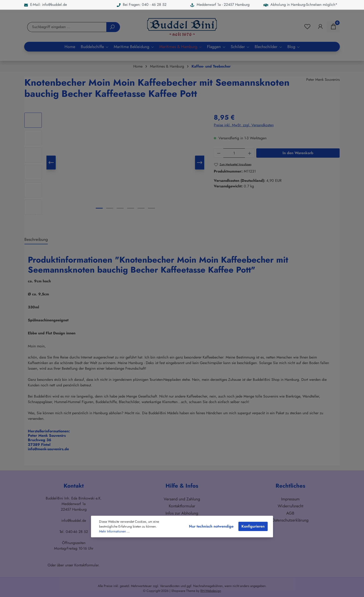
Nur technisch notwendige (211, 526)
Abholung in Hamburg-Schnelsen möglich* (300, 5)
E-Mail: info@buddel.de (45, 5)
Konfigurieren (253, 526)
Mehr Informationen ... (114, 531)
